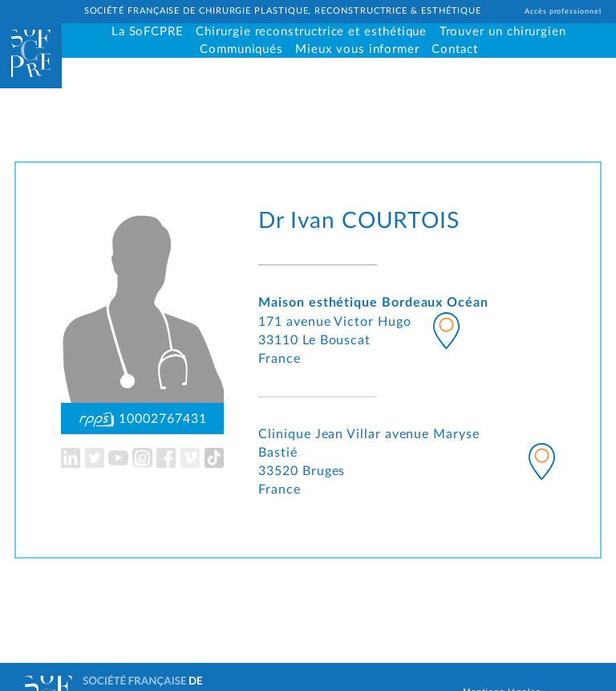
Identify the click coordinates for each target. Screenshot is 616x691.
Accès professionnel (563, 12)
